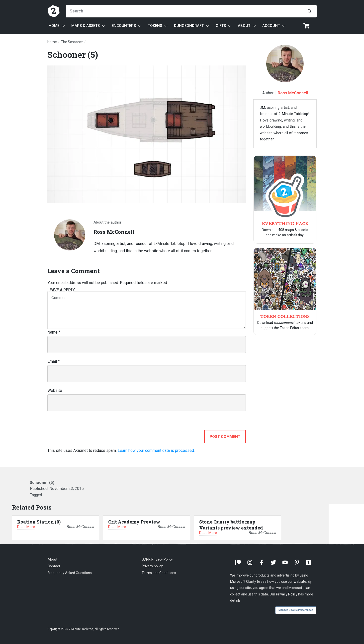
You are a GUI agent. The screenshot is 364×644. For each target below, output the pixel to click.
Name (54, 332)
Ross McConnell (293, 93)
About (52, 559)
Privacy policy (152, 566)
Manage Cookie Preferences (296, 610)
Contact (54, 566)
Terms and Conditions (159, 573)
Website (55, 390)
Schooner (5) (73, 54)
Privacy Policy (287, 594)
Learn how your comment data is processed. (156, 450)
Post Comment (225, 437)
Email (53, 361)
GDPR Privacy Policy (157, 559)
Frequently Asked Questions (70, 573)
